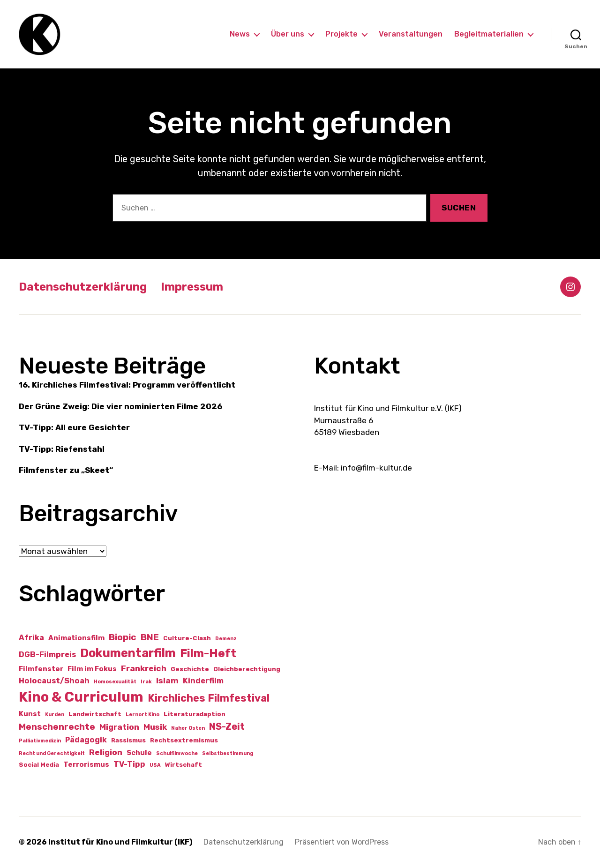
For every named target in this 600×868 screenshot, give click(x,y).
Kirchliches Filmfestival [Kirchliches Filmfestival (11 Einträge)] (209, 698)
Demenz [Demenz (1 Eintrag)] (226, 639)
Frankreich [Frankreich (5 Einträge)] (144, 668)
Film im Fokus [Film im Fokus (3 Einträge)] (92, 669)
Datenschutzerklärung (83, 287)
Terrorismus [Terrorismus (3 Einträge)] (86, 764)
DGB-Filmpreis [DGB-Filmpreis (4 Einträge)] (47, 655)
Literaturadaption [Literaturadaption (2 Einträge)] (195, 714)
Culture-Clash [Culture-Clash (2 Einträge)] (187, 638)
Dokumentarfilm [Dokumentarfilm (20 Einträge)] (128, 653)
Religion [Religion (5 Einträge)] (106, 752)
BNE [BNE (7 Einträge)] (150, 637)
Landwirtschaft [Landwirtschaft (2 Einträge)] (95, 714)
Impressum (192, 287)
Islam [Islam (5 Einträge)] (167, 681)
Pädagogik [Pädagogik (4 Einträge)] (86, 740)
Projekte (341, 34)
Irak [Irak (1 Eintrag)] (146, 682)
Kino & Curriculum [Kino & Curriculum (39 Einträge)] (81, 697)
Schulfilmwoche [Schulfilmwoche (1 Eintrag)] (177, 753)
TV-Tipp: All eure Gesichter (74, 427)
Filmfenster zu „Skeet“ (66, 470)
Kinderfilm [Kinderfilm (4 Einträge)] (203, 681)
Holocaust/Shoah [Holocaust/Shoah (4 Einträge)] (54, 681)
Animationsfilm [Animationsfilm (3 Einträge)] (76, 638)
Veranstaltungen (411, 34)
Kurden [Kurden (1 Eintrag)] (55, 715)
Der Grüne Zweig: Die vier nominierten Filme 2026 (120, 406)
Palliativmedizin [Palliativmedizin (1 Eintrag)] (40, 741)
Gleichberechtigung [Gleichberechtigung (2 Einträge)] (247, 669)
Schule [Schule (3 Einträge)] (139, 753)
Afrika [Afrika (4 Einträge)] (31, 638)
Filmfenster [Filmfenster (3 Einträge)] (41, 669)
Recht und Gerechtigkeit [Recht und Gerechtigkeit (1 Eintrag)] (52, 753)
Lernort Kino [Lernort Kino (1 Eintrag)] (142, 715)
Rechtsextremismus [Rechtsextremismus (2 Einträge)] (184, 740)
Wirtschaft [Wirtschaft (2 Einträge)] (184, 765)
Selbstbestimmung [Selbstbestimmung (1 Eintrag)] (228, 753)
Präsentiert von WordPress (342, 842)
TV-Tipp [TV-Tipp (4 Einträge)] (129, 764)
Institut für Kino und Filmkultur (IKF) (120, 842)
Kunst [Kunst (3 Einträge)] (30, 714)
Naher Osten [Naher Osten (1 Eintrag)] (188, 728)
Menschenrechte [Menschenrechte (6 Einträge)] (57, 727)
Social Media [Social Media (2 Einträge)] (39, 765)
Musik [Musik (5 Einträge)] (155, 727)
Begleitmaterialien (489, 34)
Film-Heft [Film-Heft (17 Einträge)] (208, 653)
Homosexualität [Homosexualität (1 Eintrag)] (115, 682)
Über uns (288, 34)
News (240, 34)
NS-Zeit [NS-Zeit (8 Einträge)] (227, 726)
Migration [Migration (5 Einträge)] (119, 727)
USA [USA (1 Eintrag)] (155, 765)
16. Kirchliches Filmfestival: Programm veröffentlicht (127, 385)
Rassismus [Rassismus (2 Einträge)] (128, 740)
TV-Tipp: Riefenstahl (62, 449)
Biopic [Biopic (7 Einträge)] (123, 637)
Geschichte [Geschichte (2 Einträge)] (190, 669)
